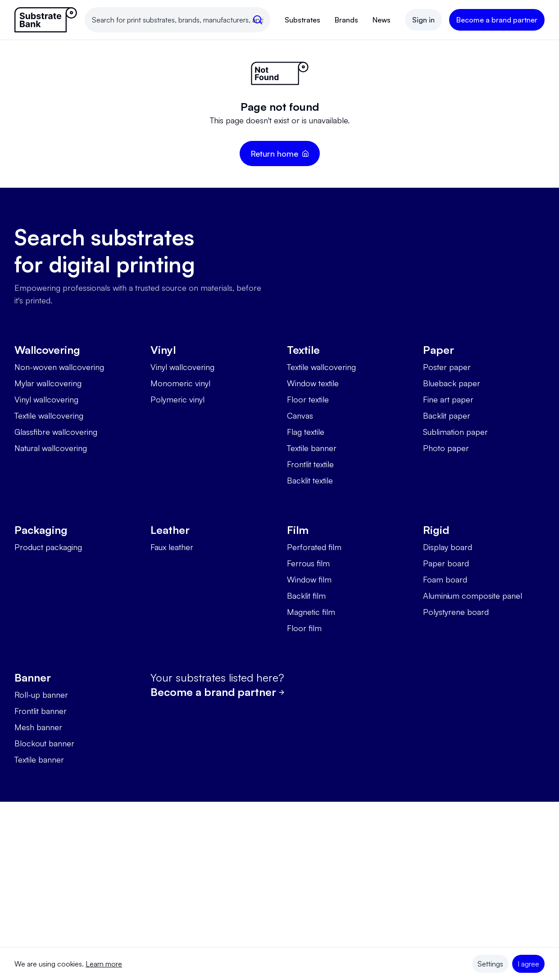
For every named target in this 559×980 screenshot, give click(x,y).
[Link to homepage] (46, 20)
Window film (309, 579)
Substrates (302, 20)
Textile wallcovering (49, 415)
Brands (346, 20)
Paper (439, 350)
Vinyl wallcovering (46, 399)
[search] (258, 20)
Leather (170, 530)
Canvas (300, 415)
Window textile (313, 383)
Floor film (304, 628)
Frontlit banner (41, 711)
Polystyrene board (456, 612)
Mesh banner (38, 727)
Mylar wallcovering (48, 383)
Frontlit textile (310, 464)
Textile (303, 350)
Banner (33, 677)
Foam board (445, 579)
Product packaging (48, 547)
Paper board (446, 563)
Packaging (41, 530)
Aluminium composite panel (473, 596)
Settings (490, 964)
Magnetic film (311, 612)
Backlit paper (447, 415)
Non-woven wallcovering (59, 367)
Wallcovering (47, 350)
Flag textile (306, 432)
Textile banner (312, 448)
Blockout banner (44, 743)
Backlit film (306, 596)
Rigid (436, 530)
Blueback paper (452, 383)
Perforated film (314, 547)
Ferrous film (308, 563)
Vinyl (163, 350)
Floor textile (308, 399)
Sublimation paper (455, 432)
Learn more (104, 964)
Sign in (423, 20)
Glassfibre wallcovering (56, 432)
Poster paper (447, 367)
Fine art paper (448, 399)
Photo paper (446, 448)
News (382, 20)
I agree (528, 964)
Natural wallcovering (51, 448)
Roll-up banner (41, 695)
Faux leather (172, 547)
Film (298, 530)
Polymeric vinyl (177, 399)
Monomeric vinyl (180, 383)
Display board (448, 547)
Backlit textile (310, 480)
